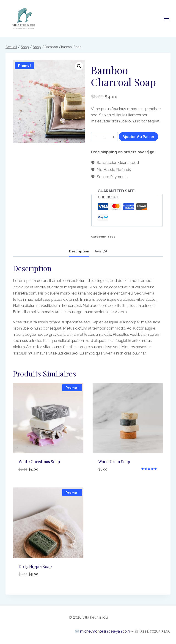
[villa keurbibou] (24, 18)
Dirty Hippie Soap (35, 566)
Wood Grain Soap (114, 462)
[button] (79, 66)
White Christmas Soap (39, 462)
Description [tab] (79, 251)
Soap (112, 237)
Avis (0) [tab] (101, 251)
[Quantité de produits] (104, 137)
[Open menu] (169, 18)
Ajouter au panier (138, 137)
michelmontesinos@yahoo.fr (105, 631)
